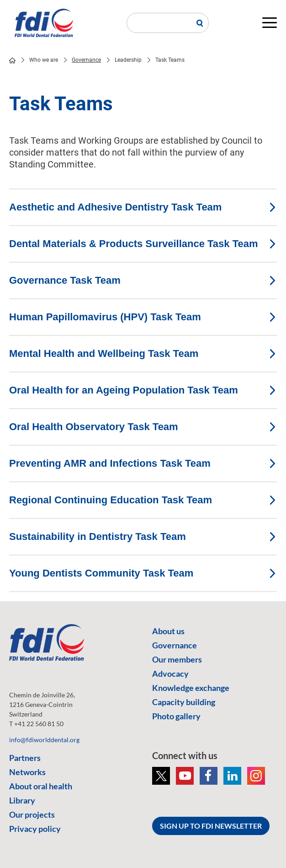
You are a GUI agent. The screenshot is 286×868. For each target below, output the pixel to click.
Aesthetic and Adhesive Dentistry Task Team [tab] (143, 207)
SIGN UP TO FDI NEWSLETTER (211, 826)
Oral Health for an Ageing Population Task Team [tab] (143, 390)
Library (22, 800)
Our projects (32, 814)
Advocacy (170, 674)
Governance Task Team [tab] (143, 280)
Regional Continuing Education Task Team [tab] (143, 500)
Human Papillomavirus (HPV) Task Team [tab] (143, 317)
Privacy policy (35, 829)
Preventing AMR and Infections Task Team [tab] (143, 463)
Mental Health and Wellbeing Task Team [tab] (143, 353)
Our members (177, 659)
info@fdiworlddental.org (44, 740)
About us (168, 631)
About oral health (41, 786)
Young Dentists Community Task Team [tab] (143, 573)
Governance (86, 60)
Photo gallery (176, 716)
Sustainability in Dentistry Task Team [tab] (143, 536)
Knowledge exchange (191, 688)
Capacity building (184, 702)
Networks (27, 772)
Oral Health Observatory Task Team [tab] (143, 427)
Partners (25, 758)
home (12, 60)
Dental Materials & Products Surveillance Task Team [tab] (143, 244)
